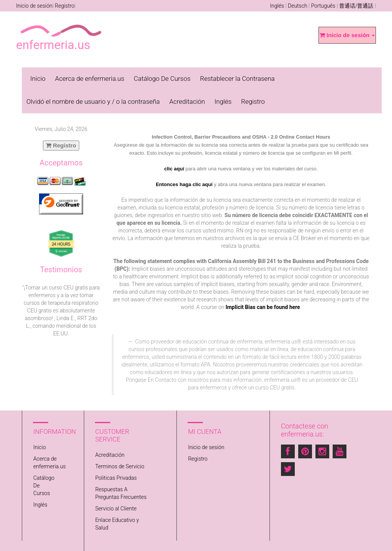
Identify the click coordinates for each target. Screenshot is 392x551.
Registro (65, 6)
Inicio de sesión (34, 6)
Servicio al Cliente (116, 508)
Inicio (38, 78)
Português (323, 6)
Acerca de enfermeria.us (90, 78)
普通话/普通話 (356, 6)
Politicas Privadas (116, 478)
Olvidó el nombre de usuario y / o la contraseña (93, 101)
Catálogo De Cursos (162, 78)
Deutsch (298, 6)
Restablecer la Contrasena (238, 78)
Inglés (277, 6)
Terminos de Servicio (120, 466)
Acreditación (187, 101)
